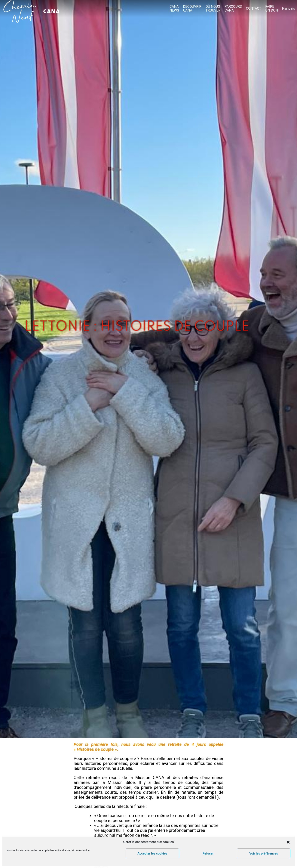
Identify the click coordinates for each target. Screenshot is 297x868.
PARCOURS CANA (233, 9)
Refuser (208, 853)
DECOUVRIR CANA (192, 9)
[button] (288, 842)
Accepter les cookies (152, 853)
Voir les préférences (264, 853)
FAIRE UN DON (272, 9)
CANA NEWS (174, 9)
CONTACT (254, 9)
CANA (52, 11)
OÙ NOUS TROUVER (213, 9)
